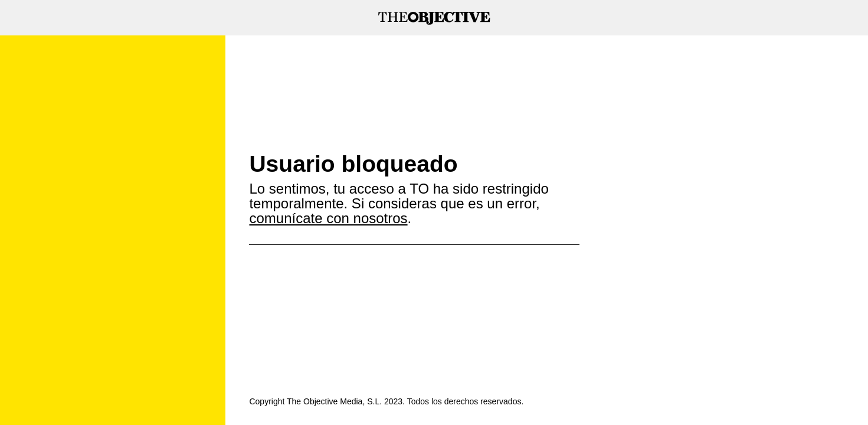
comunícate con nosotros (328, 218)
